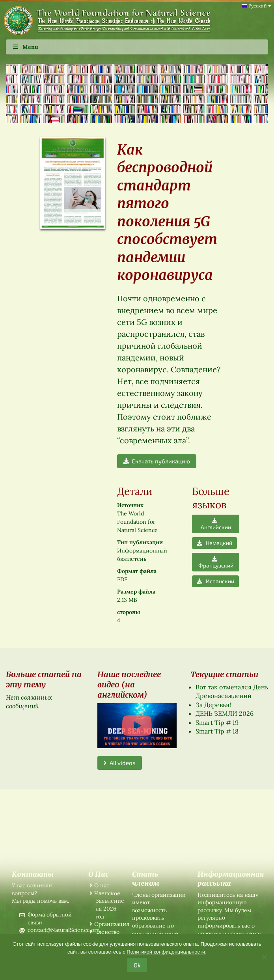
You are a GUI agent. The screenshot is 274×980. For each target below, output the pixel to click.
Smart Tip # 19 (217, 722)
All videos (120, 763)
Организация (112, 924)
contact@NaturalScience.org (64, 930)
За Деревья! (213, 705)
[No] (264, 957)
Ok (137, 965)
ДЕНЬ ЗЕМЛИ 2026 (225, 713)
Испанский (215, 581)
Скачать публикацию (157, 461)
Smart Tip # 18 (217, 731)
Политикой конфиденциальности (166, 952)
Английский (216, 524)
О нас (102, 885)
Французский (216, 562)
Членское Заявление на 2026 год (109, 905)
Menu (25, 47)
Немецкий (214, 543)
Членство (107, 932)
